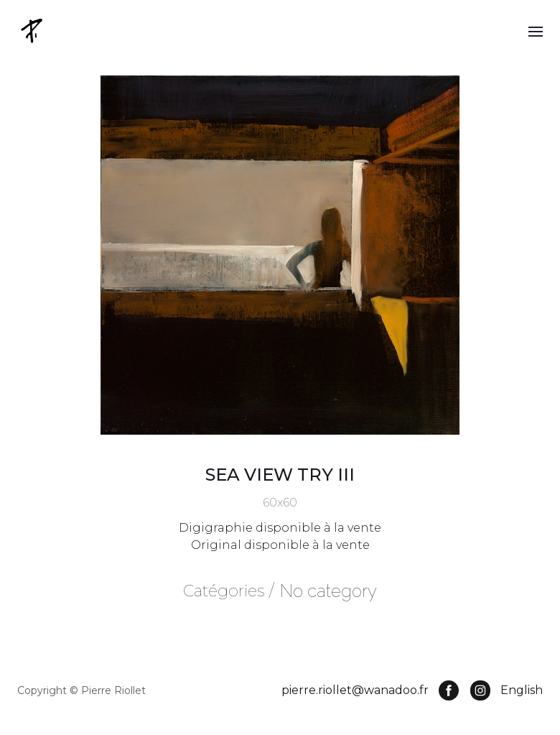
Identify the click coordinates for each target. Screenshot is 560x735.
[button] (536, 31)
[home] (33, 31)
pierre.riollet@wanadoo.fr (355, 690)
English (522, 690)
